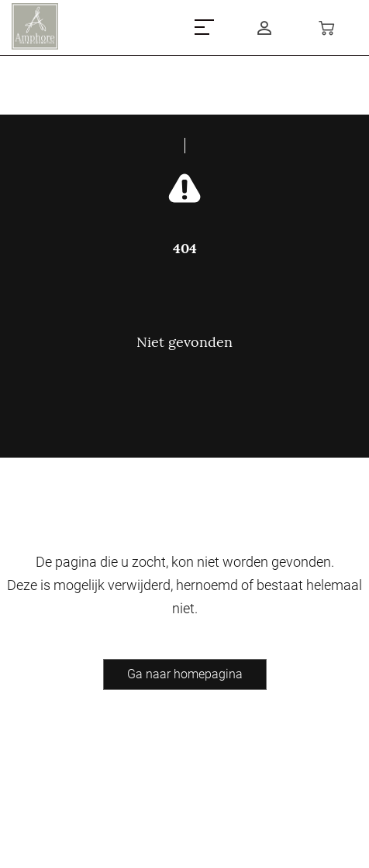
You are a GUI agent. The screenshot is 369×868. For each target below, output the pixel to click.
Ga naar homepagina (185, 674)
